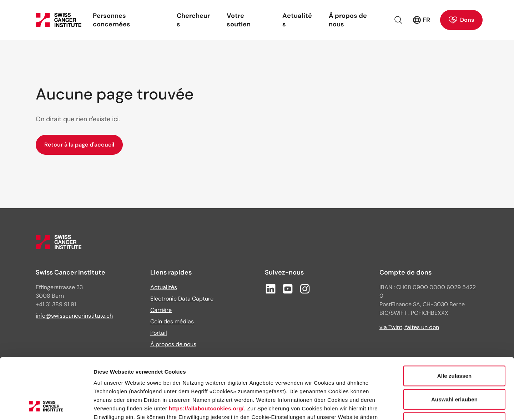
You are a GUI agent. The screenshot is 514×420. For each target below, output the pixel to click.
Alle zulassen (454, 319)
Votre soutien (239, 20)
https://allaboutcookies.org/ (206, 351)
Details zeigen (380, 406)
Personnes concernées (112, 20)
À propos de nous (348, 20)
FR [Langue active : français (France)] (421, 20)
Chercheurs (193, 20)
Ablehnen (454, 365)
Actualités (297, 20)
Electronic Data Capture (182, 299)
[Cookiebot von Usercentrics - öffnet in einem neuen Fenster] (46, 406)
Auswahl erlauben (454, 342)
